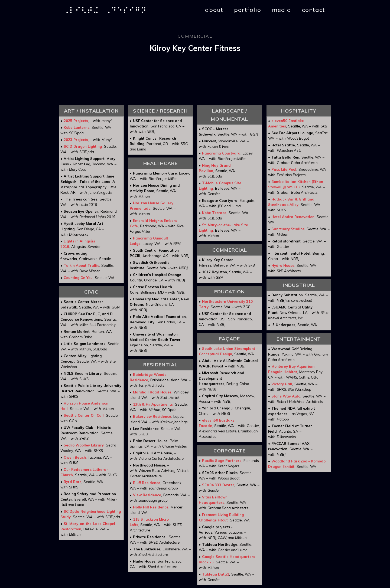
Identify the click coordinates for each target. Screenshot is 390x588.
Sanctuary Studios (288, 229)
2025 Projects (76, 121)
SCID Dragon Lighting (83, 146)
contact (313, 10)
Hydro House (283, 265)
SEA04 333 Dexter (218, 485)
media (282, 10)
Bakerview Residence (152, 416)
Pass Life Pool (284, 169)
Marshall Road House (152, 392)
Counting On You (78, 278)
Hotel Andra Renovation (293, 217)
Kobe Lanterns (77, 127)
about (214, 10)
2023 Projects (76, 140)
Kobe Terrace (214, 213)
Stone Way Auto (286, 396)
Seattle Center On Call (84, 415)
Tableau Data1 (216, 574)
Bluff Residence (147, 483)
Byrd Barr (72, 482)
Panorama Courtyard (221, 153)
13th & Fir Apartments (153, 404)
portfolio (248, 10)
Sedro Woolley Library (84, 445)
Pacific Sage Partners (222, 461)
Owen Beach (75, 457)
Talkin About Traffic (81, 265)
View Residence (147, 495)
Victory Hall (282, 384)
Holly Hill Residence (151, 507)
